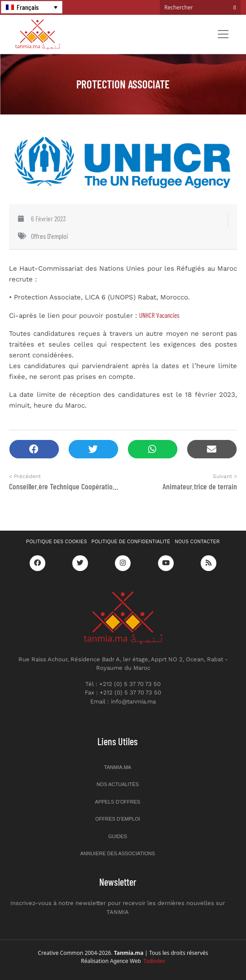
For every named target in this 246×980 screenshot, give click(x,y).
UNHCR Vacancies (159, 315)
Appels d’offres (118, 802)
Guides (118, 836)
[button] (34, 449)
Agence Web (138, 961)
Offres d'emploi (49, 236)
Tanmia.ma (118, 767)
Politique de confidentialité (131, 542)
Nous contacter (198, 542)
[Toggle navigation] (223, 34)
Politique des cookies (57, 542)
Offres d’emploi (118, 819)
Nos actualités (118, 784)
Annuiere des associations (118, 853)
